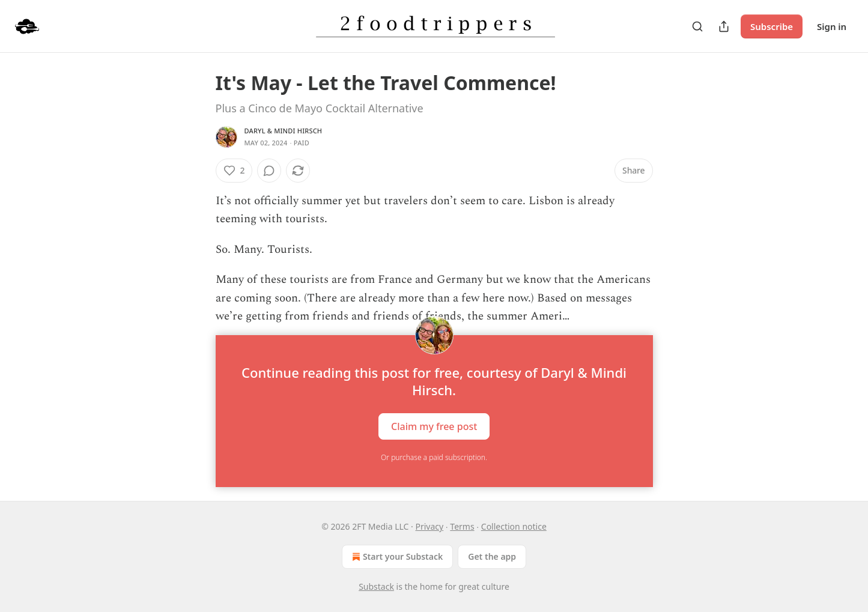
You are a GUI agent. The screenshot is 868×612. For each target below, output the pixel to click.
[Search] (697, 26)
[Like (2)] (234, 171)
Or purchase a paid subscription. (434, 457)
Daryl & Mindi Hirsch (284, 131)
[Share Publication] (724, 26)
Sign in (832, 26)
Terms (462, 526)
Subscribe (772, 26)
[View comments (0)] (269, 171)
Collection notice (514, 526)
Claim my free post (434, 426)
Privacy (429, 526)
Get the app (492, 556)
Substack (376, 586)
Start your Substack (396, 557)
